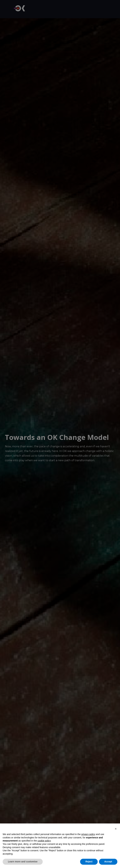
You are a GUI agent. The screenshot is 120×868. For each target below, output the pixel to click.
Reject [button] (89, 862)
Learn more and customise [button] (23, 862)
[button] (116, 829)
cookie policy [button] (44, 841)
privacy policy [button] (88, 834)
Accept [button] (108, 862)
